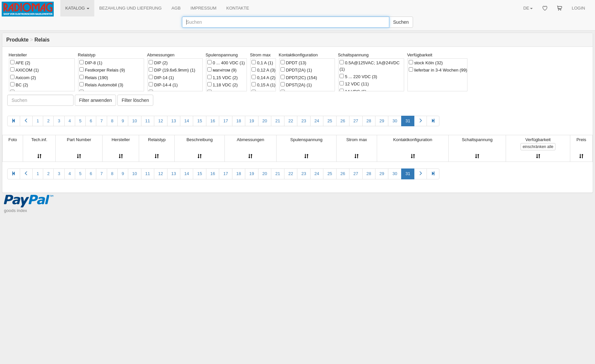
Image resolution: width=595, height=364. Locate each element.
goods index (15, 211)
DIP (158, 63)
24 (317, 121)
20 (265, 121)
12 (161, 121)
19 (252, 121)
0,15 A (263, 85)
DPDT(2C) (299, 77)
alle (538, 147)
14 (187, 121)
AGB (176, 8)
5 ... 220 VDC (358, 76)
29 (382, 121)
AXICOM (25, 70)
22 (291, 121)
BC (19, 85)
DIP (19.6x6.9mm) (172, 70)
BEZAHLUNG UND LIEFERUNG (130, 8)
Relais (94, 77)
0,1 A (262, 63)
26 (343, 121)
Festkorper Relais (102, 70)
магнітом (222, 70)
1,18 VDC (223, 85)
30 (395, 121)
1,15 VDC (223, 77)
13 (174, 121)
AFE (20, 63)
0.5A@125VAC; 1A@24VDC (370, 66)
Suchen (401, 22)
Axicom (23, 77)
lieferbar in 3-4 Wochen (438, 70)
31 (408, 121)
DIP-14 (161, 77)
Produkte (17, 40)
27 (356, 121)
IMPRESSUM (204, 8)
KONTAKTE (238, 8)
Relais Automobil (101, 85)
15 (199, 121)
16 (213, 121)
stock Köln (426, 63)
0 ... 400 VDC (226, 63)
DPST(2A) (296, 85)
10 (134, 121)
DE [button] (528, 8)
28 (369, 121)
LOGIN (579, 8)
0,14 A (263, 77)
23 (304, 121)
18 (239, 121)
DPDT (294, 63)
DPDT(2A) (296, 70)
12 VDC (354, 84)
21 (278, 121)
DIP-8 (91, 63)
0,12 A (263, 70)
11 (148, 121)
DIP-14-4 (163, 85)
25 (330, 121)
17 (225, 121)
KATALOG (77, 8)
